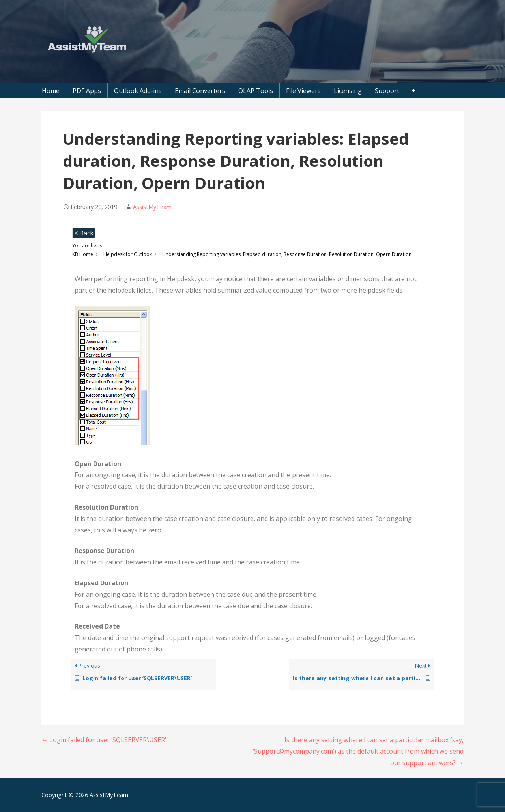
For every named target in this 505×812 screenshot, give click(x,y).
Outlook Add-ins (138, 91)
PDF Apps (87, 91)
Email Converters (200, 91)
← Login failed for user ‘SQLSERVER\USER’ (104, 740)
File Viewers (303, 91)
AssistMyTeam (152, 207)
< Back (84, 233)
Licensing (348, 91)
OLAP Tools (256, 91)
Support (387, 91)
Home (51, 91)
